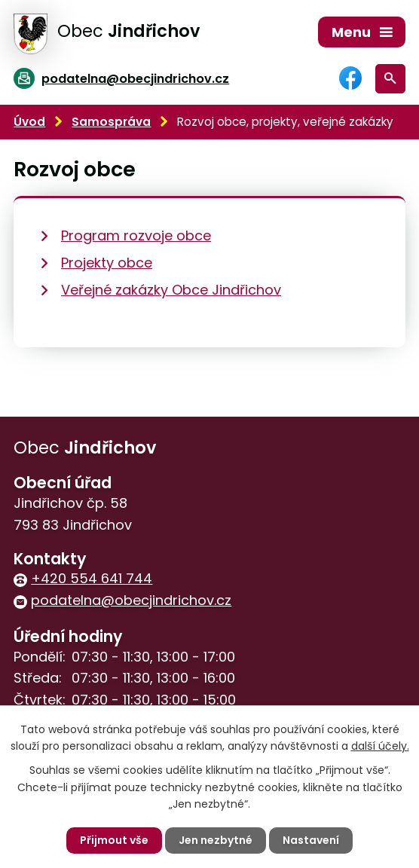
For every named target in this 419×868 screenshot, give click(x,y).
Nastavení (311, 840)
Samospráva (111, 122)
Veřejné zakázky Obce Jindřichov (171, 290)
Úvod (29, 122)
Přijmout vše (114, 840)
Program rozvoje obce (136, 235)
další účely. (380, 746)
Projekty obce (107, 263)
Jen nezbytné (216, 840)
